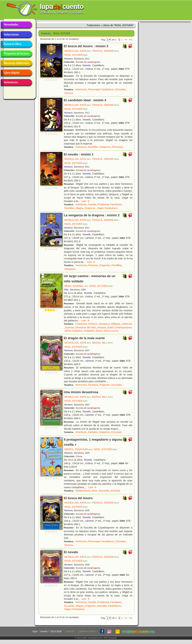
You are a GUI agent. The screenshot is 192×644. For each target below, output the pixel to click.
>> (126, 40)
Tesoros (69, 93)
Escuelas (121, 89)
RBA (66, 290)
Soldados (89, 331)
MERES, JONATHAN (79, 449)
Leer (86, 201)
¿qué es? (70, 631)
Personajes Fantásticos (101, 89)
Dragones (105, 147)
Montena (68, 59)
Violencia (127, 324)
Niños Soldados (74, 331)
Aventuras (81, 89)
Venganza (70, 269)
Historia (102, 327)
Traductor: (46, 33)
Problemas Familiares (110, 204)
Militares (116, 324)
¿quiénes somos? (87, 631)
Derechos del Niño (86, 327)
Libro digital (16, 73)
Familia (92, 204)
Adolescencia (83, 491)
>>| (130, 40)
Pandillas (93, 147)
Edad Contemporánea (120, 327)
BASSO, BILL (103, 343)
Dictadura (104, 324)
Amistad (115, 491)
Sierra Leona (111, 331)
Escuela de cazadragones (88, 62)
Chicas (79, 456)
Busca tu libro (16, 44)
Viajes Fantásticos (107, 208)
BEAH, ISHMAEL (76, 286)
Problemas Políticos (86, 324)
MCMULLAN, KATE (78, 51)
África (99, 331)
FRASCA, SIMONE (106, 51)
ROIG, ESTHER (76, 55)
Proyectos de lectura (16, 54)
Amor (95, 491)
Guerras (69, 327)
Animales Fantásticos (109, 606)
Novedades (16, 25)
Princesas (117, 147)
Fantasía (93, 265)
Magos (80, 208)
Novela (87, 65)
